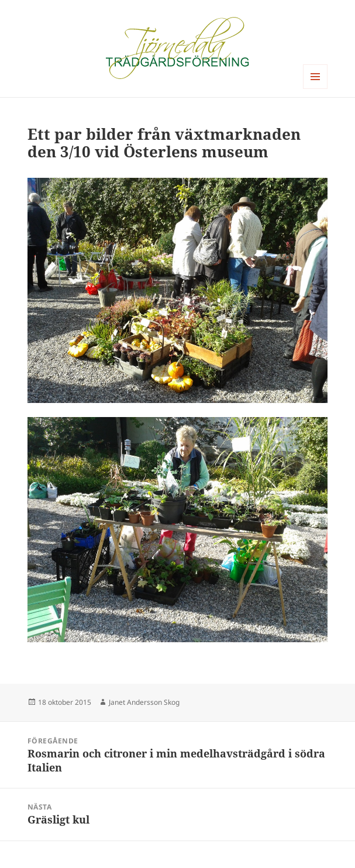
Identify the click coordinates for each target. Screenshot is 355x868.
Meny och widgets (316, 89)
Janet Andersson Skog (144, 702)
